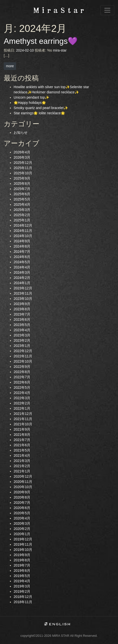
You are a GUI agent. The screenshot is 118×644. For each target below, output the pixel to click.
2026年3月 (22, 157)
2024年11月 (23, 231)
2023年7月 (22, 314)
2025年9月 (22, 178)
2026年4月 (22, 152)
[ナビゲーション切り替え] (107, 10)
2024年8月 (22, 246)
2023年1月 (22, 346)
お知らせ (21, 132)
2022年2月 (22, 403)
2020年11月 (23, 482)
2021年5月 (22, 450)
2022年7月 (22, 377)
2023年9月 (22, 304)
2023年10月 (23, 299)
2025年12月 (23, 163)
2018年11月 (23, 602)
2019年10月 (23, 550)
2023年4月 (22, 330)
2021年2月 (22, 466)
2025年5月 (22, 199)
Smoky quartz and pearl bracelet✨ (41, 108)
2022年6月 (22, 382)
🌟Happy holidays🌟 (30, 103)
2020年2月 (22, 529)
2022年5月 (22, 387)
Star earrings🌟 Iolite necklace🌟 (39, 113)
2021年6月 (22, 445)
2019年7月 (22, 565)
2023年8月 (22, 309)
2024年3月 (22, 272)
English (59, 624)
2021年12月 (23, 414)
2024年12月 (23, 225)
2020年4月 (22, 518)
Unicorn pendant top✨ (31, 97)
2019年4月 (22, 581)
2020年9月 (22, 492)
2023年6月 (22, 320)
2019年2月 (22, 591)
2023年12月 (23, 288)
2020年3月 (22, 523)
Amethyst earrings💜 (41, 41)
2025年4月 (22, 204)
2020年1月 (22, 534)
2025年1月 (22, 220)
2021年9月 (22, 429)
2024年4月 (22, 267)
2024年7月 (22, 252)
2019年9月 (22, 555)
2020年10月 (23, 487)
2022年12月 (23, 351)
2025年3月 (22, 210)
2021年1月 (22, 471)
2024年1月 (22, 283)
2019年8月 (22, 560)
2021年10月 (23, 424)
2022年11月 (23, 356)
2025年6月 (22, 194)
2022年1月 (22, 408)
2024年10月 (23, 236)
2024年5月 (22, 262)
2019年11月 (23, 544)
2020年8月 (22, 497)
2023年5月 (22, 325)
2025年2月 (22, 215)
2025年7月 (22, 189)
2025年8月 (22, 184)
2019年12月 (23, 539)
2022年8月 (22, 372)
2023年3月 (22, 335)
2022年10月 (23, 361)
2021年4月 (22, 455)
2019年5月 (22, 576)
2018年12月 (23, 597)
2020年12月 (23, 476)
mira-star (60, 50)
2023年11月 (23, 293)
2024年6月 (22, 257)
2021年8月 (22, 435)
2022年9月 (22, 367)
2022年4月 (22, 393)
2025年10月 (23, 173)
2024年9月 (22, 241)
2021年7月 (22, 440)
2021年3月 (22, 461)
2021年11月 (23, 419)
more (10, 66)
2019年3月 (22, 586)
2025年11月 (23, 168)
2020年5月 (22, 513)
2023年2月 (22, 340)
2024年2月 (22, 278)
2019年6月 (22, 571)
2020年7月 (22, 503)
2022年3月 (22, 398)
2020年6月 (22, 508)
